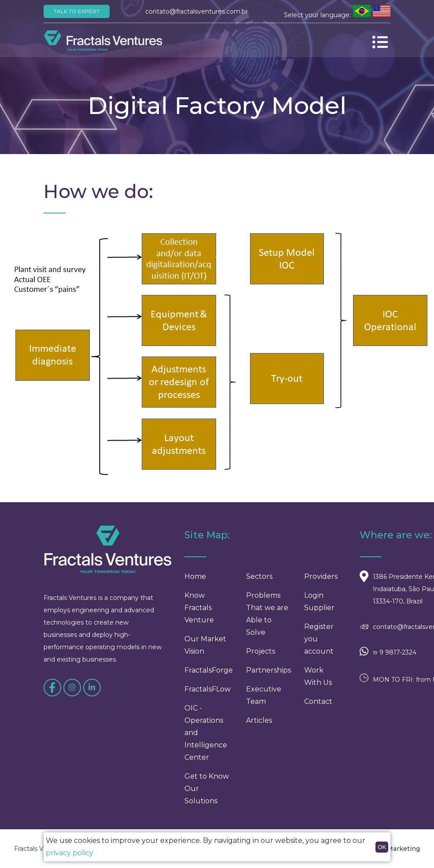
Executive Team (264, 700)
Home (195, 581)
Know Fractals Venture (199, 612)
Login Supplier (319, 606)
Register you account (319, 644)
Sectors (259, 581)
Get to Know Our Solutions (207, 793)
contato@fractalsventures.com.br (197, 11)
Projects (261, 656)
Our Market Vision (205, 650)
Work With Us (318, 681)
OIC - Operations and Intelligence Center (206, 737)
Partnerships (268, 675)
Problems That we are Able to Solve (267, 619)
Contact (318, 706)
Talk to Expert (77, 11)
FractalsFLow (208, 694)
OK (382, 847)
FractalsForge (209, 675)
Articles (259, 725)
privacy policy (70, 853)
